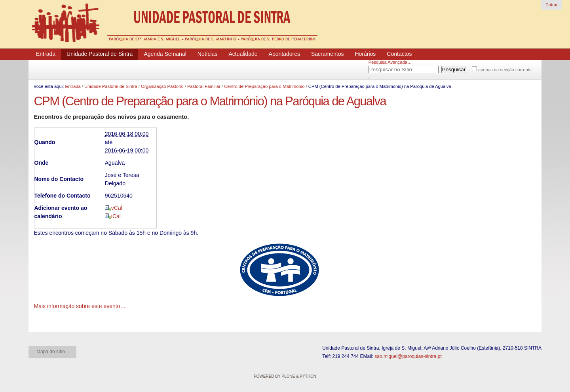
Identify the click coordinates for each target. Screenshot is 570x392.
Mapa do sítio (51, 352)
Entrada (73, 86)
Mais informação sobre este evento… (80, 306)
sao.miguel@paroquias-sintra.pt (408, 356)
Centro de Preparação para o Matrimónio (264, 86)
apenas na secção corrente (505, 70)
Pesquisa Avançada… (390, 62)
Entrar (551, 5)
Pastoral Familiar (204, 86)
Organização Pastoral (162, 86)
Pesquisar (378, 68)
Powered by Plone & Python (285, 376)
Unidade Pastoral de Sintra (111, 86)
